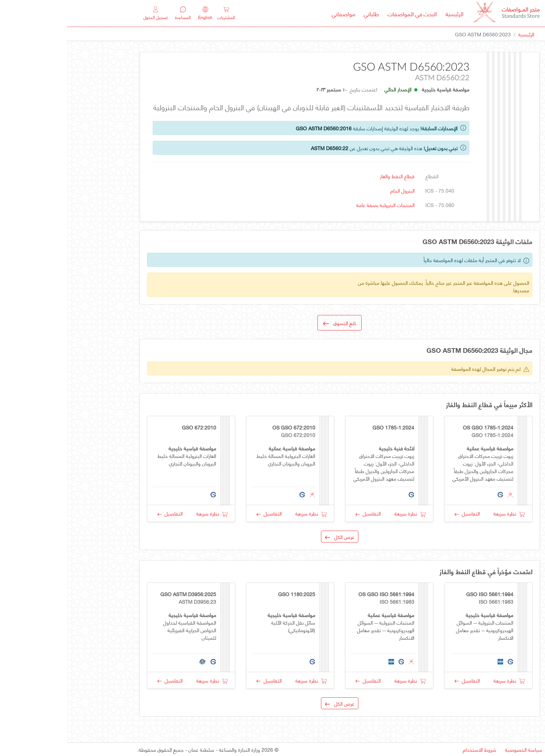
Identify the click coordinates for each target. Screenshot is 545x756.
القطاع (365, 176)
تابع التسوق (272, 323)
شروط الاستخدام (413, 749)
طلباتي (304, 13)
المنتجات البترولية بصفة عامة (318, 205)
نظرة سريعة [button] (442, 513)
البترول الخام (336, 190)
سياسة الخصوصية (457, 749)
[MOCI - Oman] (440, 13)
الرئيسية (385, 13)
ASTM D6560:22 (263, 148)
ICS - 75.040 (373, 190)
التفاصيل (400, 513)
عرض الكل (273, 537)
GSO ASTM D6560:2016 (257, 128)
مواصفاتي (276, 13)
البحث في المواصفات (343, 13)
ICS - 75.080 (373, 205)
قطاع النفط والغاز (330, 176)
